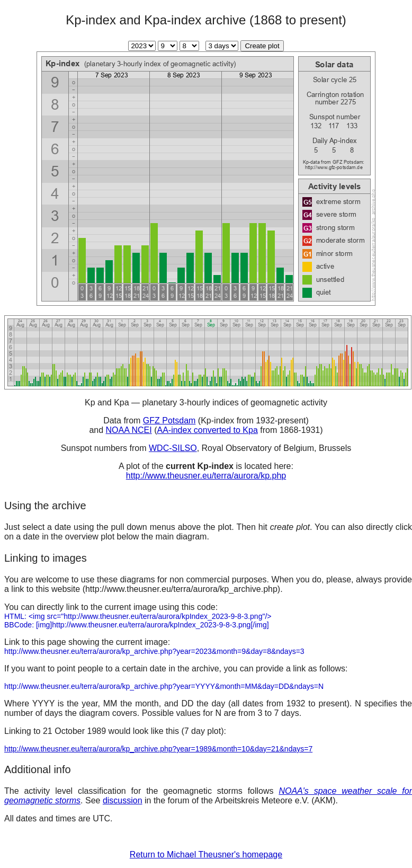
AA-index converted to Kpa (207, 430)
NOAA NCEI (129, 430)
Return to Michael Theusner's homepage (206, 854)
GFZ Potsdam (169, 420)
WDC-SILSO (173, 448)
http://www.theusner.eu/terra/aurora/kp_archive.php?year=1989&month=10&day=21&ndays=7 (158, 749)
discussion (123, 800)
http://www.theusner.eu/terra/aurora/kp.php (206, 476)
